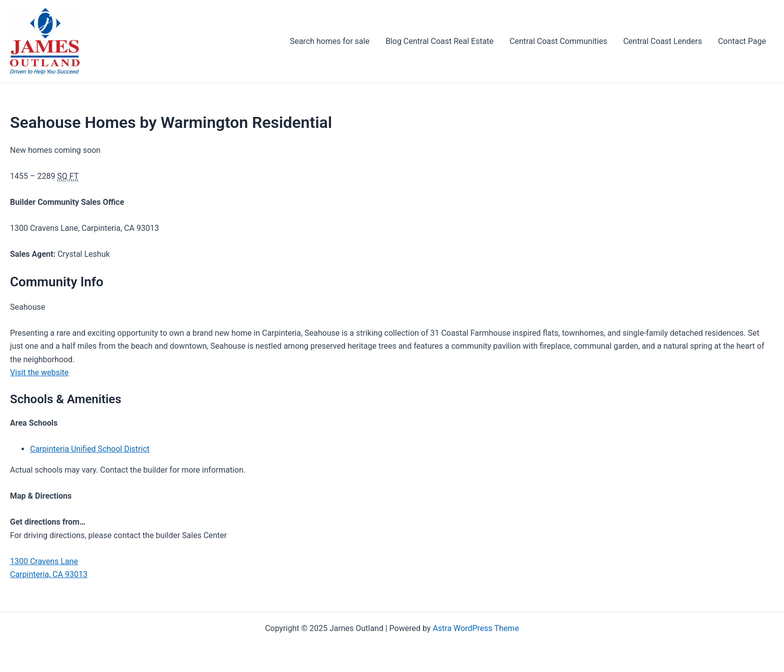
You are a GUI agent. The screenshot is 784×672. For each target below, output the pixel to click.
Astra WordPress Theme (475, 628)
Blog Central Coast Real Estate (439, 41)
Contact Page (742, 41)
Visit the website (39, 372)
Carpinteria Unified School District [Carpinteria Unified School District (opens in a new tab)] (90, 449)
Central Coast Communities (558, 41)
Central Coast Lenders (662, 41)
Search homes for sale (330, 41)
